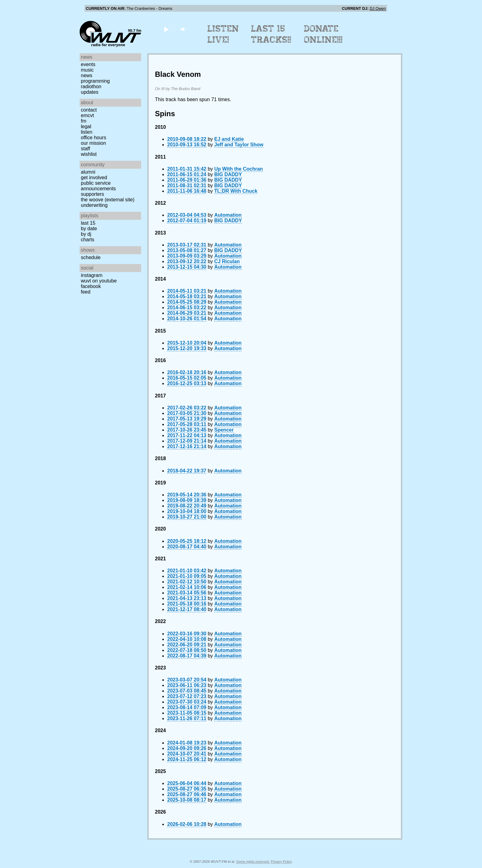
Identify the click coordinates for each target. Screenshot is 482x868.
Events (88, 64)
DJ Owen (378, 8)
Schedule (91, 257)
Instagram (92, 275)
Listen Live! (223, 34)
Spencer (224, 430)
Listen (87, 132)
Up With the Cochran (239, 169)
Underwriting (94, 205)
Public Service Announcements (98, 186)
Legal (86, 126)
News (87, 75)
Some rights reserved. (253, 862)
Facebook (91, 286)
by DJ (86, 234)
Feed (86, 292)
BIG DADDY (228, 174)
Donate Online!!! (323, 34)
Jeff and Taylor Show (239, 145)
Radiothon (91, 87)
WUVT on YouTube (99, 281)
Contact (89, 110)
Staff (85, 149)
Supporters (93, 194)
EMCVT (87, 115)
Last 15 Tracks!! (271, 34)
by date (89, 229)
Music (87, 70)
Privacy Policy (282, 862)
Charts (88, 240)
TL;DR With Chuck (236, 191)
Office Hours (93, 138)
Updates (90, 92)
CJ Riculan (227, 261)
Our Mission (93, 143)
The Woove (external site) (108, 200)
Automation (228, 215)
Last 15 (88, 223)
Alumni (88, 172)
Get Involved (94, 178)
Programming (95, 81)
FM (84, 121)
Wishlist (89, 154)
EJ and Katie (229, 139)
